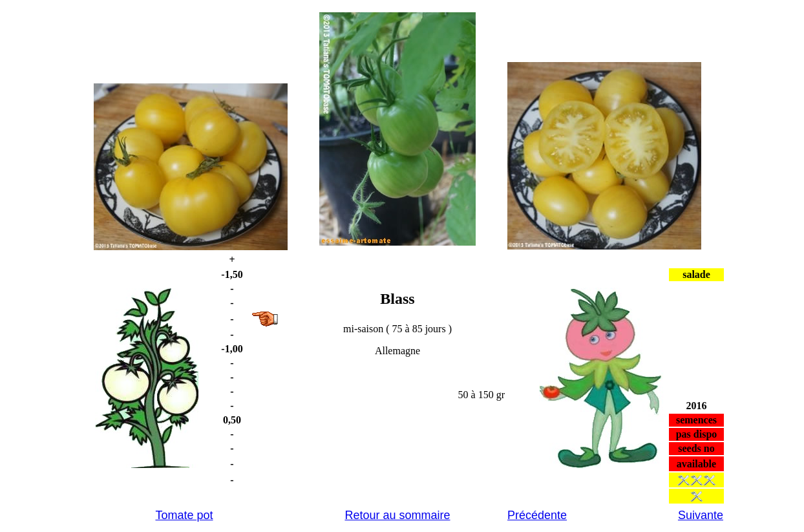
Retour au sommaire (397, 515)
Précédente (537, 515)
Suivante (701, 515)
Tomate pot (184, 515)
